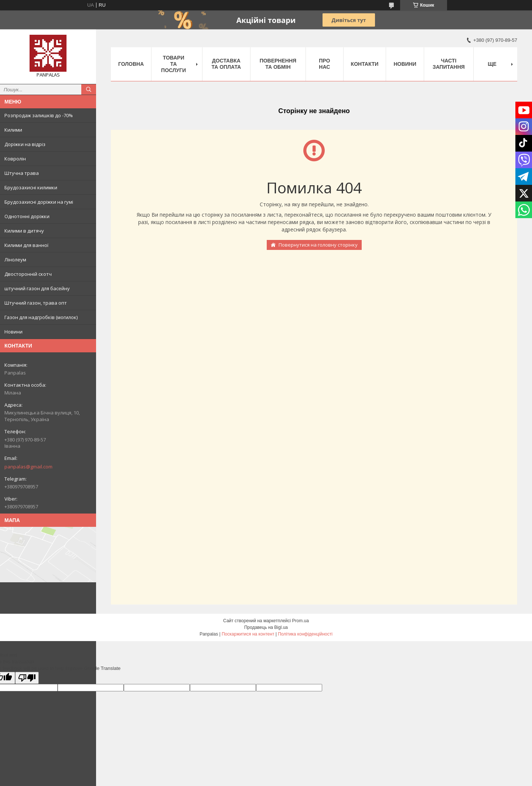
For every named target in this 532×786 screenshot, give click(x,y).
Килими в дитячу (24, 231)
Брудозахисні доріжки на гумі (39, 202)
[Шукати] (89, 89)
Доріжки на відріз (25, 144)
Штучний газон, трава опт (36, 303)
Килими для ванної (26, 245)
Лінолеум (15, 260)
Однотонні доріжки (27, 216)
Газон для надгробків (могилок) (41, 317)
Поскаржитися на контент (248, 634)
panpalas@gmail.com (28, 467)
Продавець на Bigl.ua (266, 627)
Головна (131, 64)
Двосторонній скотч (28, 274)
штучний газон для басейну (37, 288)
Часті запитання (449, 64)
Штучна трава (22, 173)
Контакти (365, 64)
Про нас (324, 64)
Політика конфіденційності (305, 634)
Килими (13, 130)
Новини (13, 332)
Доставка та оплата (226, 64)
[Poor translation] (27, 678)
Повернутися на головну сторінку (318, 245)
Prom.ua (301, 621)
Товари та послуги (173, 64)
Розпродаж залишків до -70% (39, 115)
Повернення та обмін (278, 64)
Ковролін (15, 159)
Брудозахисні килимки (31, 187)
